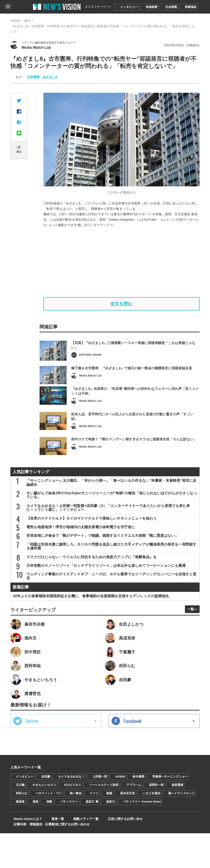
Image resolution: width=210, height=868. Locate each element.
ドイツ (94, 828)
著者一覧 (50, 854)
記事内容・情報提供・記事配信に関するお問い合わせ (48, 859)
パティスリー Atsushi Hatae (142, 836)
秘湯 (109, 828)
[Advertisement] (122, 263)
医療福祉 (191, 7)
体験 (49, 836)
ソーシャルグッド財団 (104, 820)
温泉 (35, 836)
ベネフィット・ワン (49, 828)
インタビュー (129, 7)
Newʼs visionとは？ (25, 854)
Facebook (133, 756)
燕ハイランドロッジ (181, 828)
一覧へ (191, 639)
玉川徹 (20, 820)
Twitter (32, 756)
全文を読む (121, 306)
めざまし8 (50, 78)
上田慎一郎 (100, 811)
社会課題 (171, 7)
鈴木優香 (139, 811)
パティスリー (69, 836)
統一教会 (76, 828)
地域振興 (151, 7)
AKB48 (120, 811)
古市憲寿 (33, 78)
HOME (15, 21)
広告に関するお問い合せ (108, 854)
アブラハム (134, 820)
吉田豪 (46, 811)
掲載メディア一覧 (73, 854)
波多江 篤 (92, 836)
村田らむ (22, 828)
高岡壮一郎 (156, 820)
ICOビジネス (72, 820)
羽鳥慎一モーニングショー (170, 811)
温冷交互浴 (127, 828)
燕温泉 (20, 836)
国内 (27, 21)
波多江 (111, 836)
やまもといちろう (44, 820)
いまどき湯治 (151, 828)
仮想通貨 (177, 820)
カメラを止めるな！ (71, 811)
